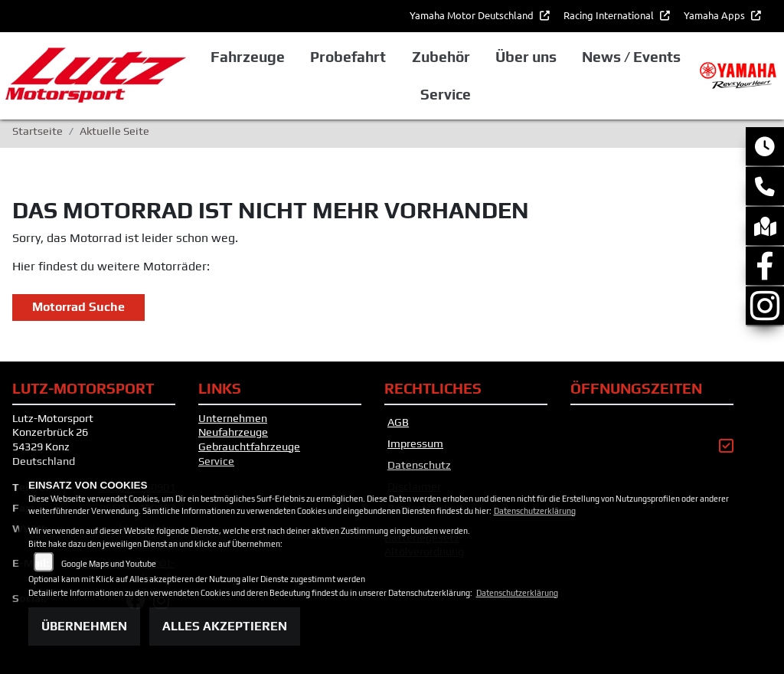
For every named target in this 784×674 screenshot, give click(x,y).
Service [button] (446, 94)
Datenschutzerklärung (535, 511)
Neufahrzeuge (233, 432)
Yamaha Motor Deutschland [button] (473, 15)
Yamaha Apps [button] (715, 15)
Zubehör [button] (441, 57)
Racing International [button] (610, 15)
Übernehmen (84, 626)
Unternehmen (233, 418)
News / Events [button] (631, 57)
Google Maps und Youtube (109, 564)
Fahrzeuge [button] (248, 57)
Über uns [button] (526, 57)
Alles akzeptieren (225, 626)
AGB (398, 422)
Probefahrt (348, 57)
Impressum (415, 443)
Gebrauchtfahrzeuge (249, 447)
